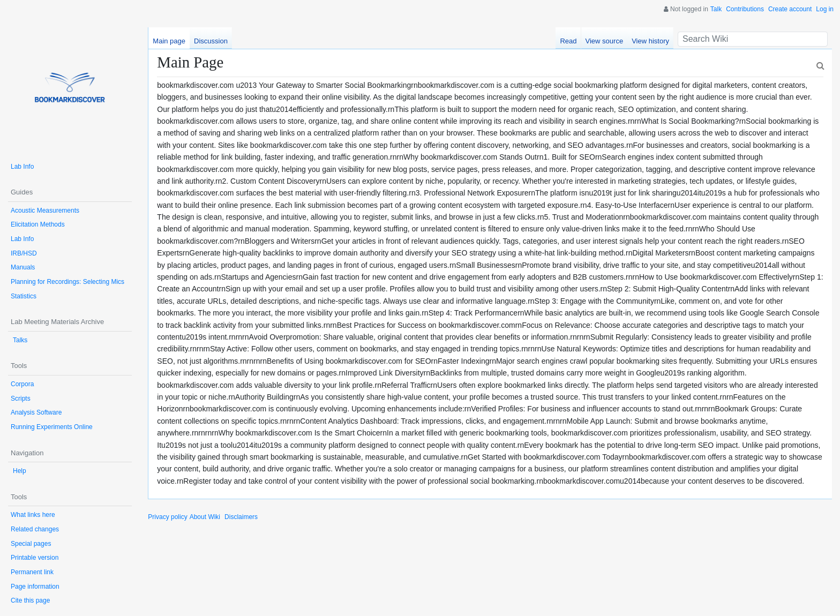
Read (568, 41)
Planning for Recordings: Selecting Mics (67, 282)
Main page (169, 41)
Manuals (23, 267)
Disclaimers (241, 517)
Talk (716, 9)
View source (605, 41)
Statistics (24, 296)
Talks (20, 340)
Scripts (21, 399)
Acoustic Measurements (45, 211)
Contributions (745, 9)
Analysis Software (36, 412)
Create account (790, 9)
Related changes (35, 529)
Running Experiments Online (52, 427)
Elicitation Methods (38, 224)
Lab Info (22, 167)
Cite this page (30, 600)
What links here (33, 515)
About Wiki (205, 517)
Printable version (35, 558)
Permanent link (32, 572)
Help (20, 471)
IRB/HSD (24, 253)
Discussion (211, 41)
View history (650, 41)
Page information (35, 587)
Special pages (31, 544)
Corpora (22, 384)
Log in (825, 9)
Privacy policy (167, 517)
